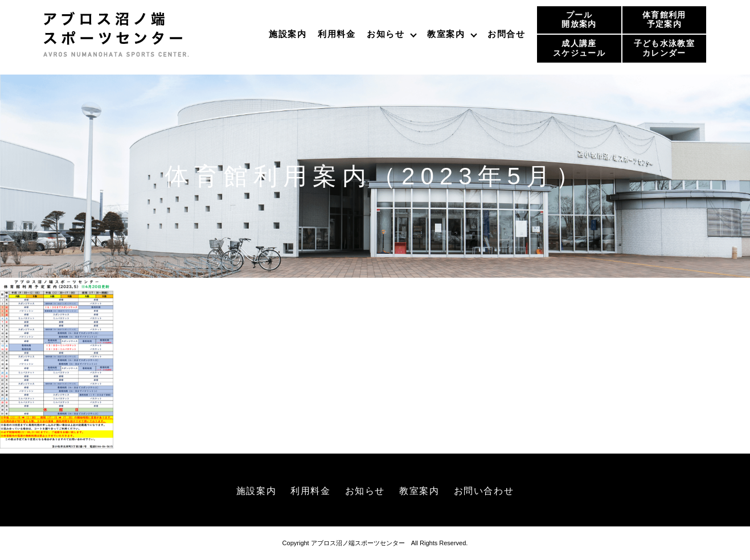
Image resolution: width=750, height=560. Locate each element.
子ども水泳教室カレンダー (664, 48)
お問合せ (506, 34)
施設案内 (288, 34)
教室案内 (446, 34)
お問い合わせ (484, 491)
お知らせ (386, 34)
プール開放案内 (579, 20)
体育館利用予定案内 (664, 20)
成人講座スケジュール (579, 48)
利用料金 (337, 34)
